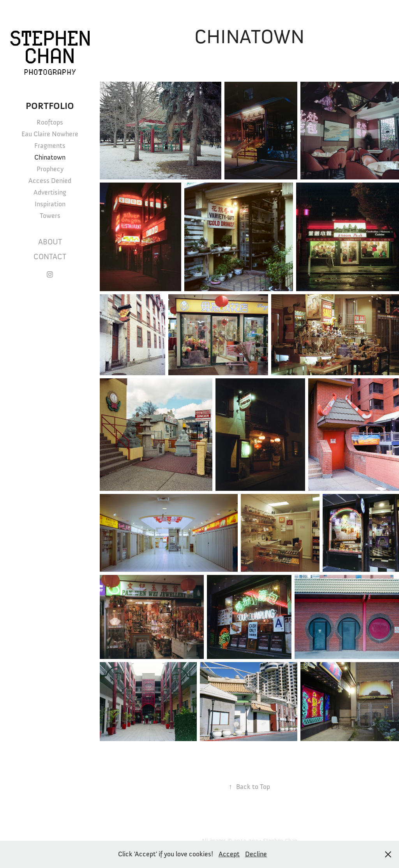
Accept (229, 854)
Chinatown (50, 157)
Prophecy (50, 169)
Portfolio (50, 106)
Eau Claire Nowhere (50, 134)
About (50, 242)
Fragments (50, 146)
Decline (256, 854)
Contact (50, 257)
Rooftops (50, 122)
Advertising (50, 192)
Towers (50, 216)
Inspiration (50, 204)
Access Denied (50, 181)
